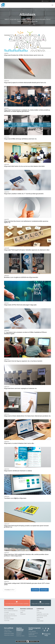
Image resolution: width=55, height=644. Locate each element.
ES (51, 1)
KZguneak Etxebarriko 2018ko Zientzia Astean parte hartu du (24, 55)
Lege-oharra (7, 630)
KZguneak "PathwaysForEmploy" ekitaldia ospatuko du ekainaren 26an (27, 250)
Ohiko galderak (32, 631)
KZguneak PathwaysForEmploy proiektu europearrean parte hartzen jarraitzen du (26, 526)
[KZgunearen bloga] (46, 635)
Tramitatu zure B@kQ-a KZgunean (15, 498)
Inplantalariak (40, 617)
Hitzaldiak (6, 612)
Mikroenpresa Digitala (42, 616)
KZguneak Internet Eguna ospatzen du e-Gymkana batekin (23, 361)
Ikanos (38, 619)
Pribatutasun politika (9, 633)
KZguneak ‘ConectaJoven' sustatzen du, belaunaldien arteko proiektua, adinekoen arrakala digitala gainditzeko (27, 111)
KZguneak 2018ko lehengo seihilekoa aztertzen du (20, 139)
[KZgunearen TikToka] (47, 631)
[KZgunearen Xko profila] (43, 628)
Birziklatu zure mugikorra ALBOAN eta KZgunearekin (21, 277)
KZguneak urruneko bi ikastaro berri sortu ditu (19, 443)
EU (53, 1)
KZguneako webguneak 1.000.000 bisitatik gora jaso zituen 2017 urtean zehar (27, 584)
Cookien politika (8, 632)
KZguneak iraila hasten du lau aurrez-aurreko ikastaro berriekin (24, 166)
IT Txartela (23, 611)
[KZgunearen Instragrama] (45, 631)
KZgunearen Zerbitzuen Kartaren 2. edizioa (18, 471)
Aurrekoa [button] (35, 590)
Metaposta (23, 614)
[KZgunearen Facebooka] (46, 628)
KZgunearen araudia (9, 635)
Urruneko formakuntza (9, 614)
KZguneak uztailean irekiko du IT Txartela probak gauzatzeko (24, 194)
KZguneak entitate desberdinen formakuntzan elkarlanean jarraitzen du (27, 416)
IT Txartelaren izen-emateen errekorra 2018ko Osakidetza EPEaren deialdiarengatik (25, 333)
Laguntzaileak (40, 621)
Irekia (38, 611)
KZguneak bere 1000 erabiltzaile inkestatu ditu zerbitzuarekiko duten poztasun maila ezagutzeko (26, 555)
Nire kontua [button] (45, 1)
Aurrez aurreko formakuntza (11, 611)
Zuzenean (39, 612)
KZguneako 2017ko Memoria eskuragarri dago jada (20, 305)
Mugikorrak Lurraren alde (43, 614)
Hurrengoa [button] (44, 590)
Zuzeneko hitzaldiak (9, 619)
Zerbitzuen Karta (20, 636)
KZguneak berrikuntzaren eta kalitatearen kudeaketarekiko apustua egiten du (26, 222)
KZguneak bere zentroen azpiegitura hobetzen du (20, 388)
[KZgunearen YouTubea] (49, 628)
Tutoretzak (7, 621)
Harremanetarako (33, 636)
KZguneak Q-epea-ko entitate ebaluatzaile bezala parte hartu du (25, 83)
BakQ (22, 612)
